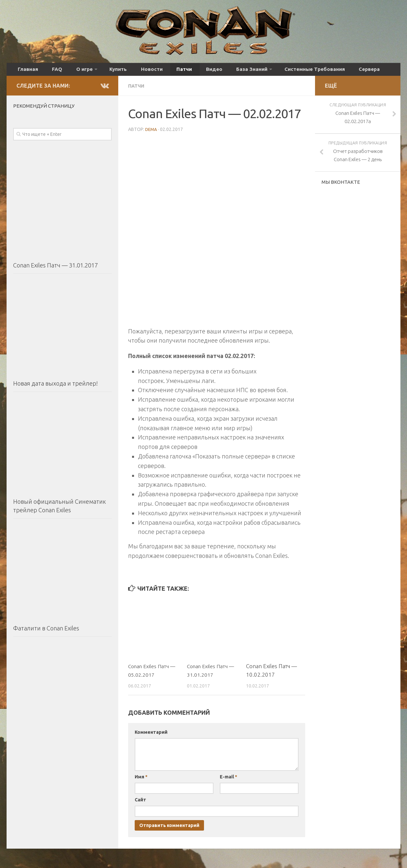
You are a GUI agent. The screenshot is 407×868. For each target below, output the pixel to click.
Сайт (140, 803)
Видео (181, 71)
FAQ (49, 71)
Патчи (157, 71)
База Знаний (214, 71)
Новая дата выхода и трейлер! (56, 387)
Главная (26, 71)
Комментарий (151, 735)
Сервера (323, 71)
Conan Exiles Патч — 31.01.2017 (56, 269)
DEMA (152, 132)
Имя (141, 780)
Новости (130, 71)
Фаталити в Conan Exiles (46, 632)
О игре (72, 71)
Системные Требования (273, 71)
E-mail (228, 780)
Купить (103, 71)
